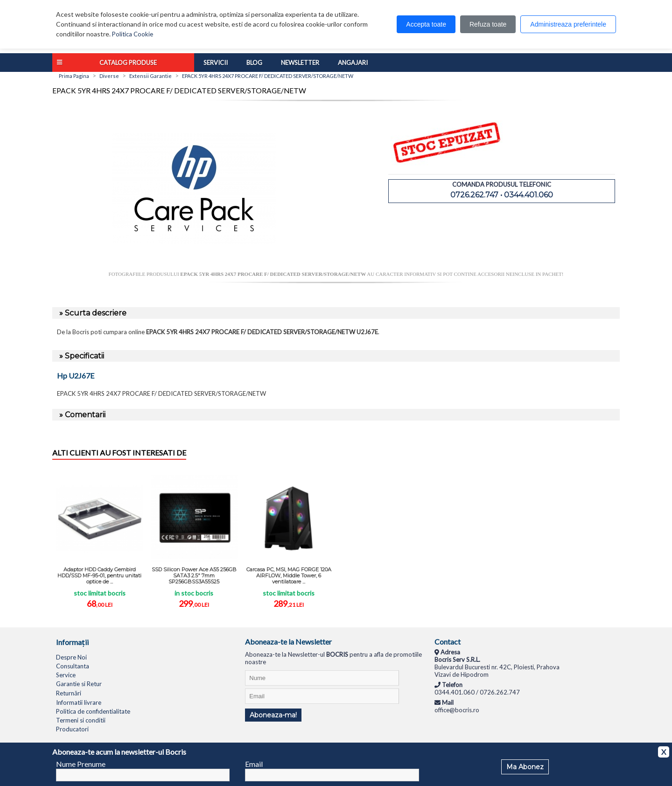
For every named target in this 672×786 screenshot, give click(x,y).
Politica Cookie (133, 34)
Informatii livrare (79, 702)
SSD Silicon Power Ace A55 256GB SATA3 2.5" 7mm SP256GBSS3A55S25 (194, 575)
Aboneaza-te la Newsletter (288, 642)
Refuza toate (488, 24)
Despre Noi (71, 657)
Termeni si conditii (81, 720)
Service (66, 675)
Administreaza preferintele (568, 24)
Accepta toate (426, 24)
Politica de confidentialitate (93, 711)
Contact (448, 642)
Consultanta (73, 666)
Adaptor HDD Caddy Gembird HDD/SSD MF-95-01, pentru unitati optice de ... (99, 575)
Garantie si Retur (79, 684)
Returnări (69, 693)
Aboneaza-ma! (273, 715)
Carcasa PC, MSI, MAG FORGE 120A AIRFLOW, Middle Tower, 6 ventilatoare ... (289, 575)
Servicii (216, 63)
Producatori (72, 729)
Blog (254, 63)
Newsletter (300, 63)
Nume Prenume (81, 764)
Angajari (353, 63)
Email (254, 764)
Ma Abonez (525, 767)
